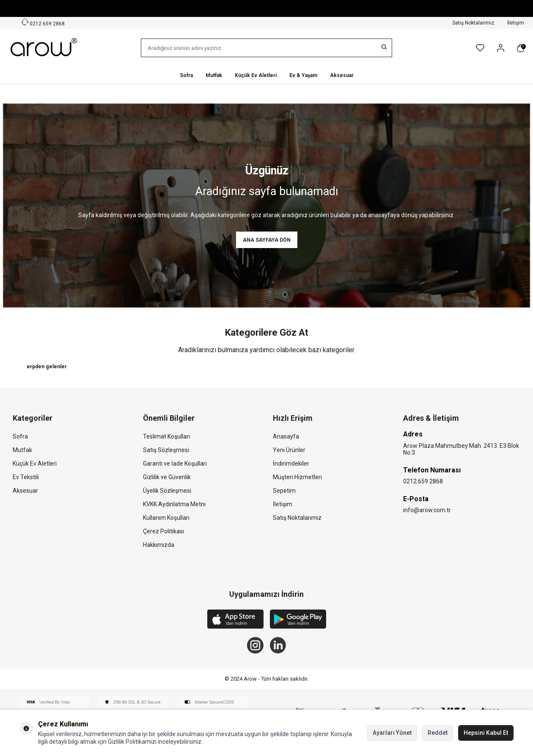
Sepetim (284, 491)
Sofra (186, 75)
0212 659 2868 (423, 482)
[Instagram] (255, 646)
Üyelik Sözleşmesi (167, 491)
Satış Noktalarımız (473, 23)
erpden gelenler (47, 367)
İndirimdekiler (291, 464)
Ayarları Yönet (392, 733)
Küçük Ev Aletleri (256, 75)
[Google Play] (298, 621)
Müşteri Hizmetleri (297, 477)
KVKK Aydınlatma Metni (174, 505)
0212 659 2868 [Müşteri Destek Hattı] (43, 23)
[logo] (44, 48)
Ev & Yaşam (303, 75)
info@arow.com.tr (427, 510)
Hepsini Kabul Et (486, 733)
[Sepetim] (521, 48)
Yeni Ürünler (289, 450)
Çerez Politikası (163, 532)
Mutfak (214, 75)
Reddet (438, 733)
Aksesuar (342, 75)
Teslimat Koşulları (166, 437)
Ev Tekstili (26, 477)
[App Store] (235, 621)
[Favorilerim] (480, 48)
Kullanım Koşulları (166, 518)
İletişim (516, 23)
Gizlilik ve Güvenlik (167, 477)
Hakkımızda (159, 545)
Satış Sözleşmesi (166, 450)
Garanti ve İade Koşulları (175, 464)
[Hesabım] (501, 48)
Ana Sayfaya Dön (267, 240)
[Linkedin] (278, 646)
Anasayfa (286, 437)
